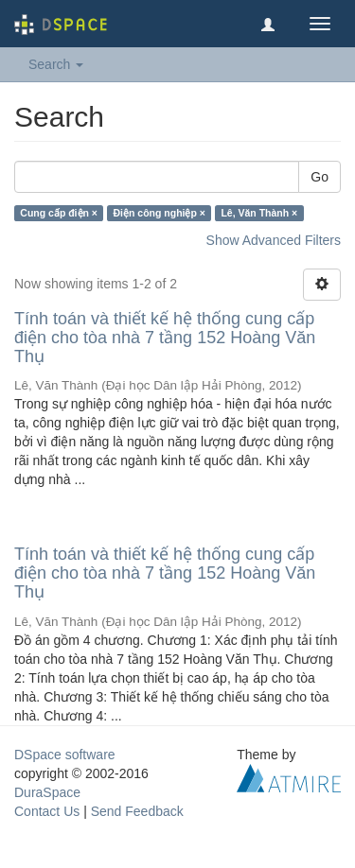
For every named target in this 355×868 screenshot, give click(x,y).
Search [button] (56, 64)
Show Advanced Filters (274, 240)
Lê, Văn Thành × (259, 213)
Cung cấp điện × (59, 213)
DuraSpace (47, 792)
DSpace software (65, 755)
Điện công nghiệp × (160, 213)
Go (319, 177)
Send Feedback (137, 811)
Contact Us (47, 811)
